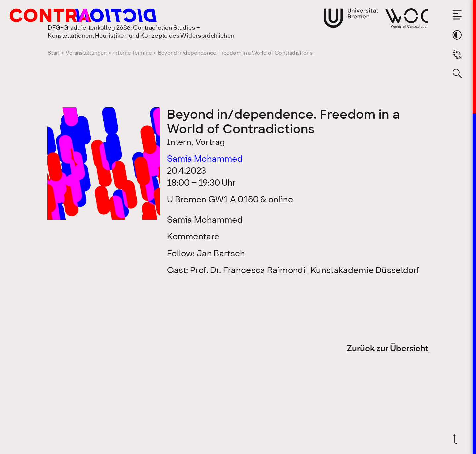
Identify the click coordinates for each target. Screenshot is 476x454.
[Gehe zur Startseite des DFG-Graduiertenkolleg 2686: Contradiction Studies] (68, 15)
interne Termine (132, 53)
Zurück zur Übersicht (388, 349)
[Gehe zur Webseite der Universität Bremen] (351, 18)
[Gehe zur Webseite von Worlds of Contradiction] (407, 18)
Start (54, 53)
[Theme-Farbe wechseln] (457, 35)
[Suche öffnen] (457, 73)
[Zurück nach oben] (457, 439)
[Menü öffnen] (457, 15)
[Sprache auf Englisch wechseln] (457, 54)
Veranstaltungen (86, 53)
